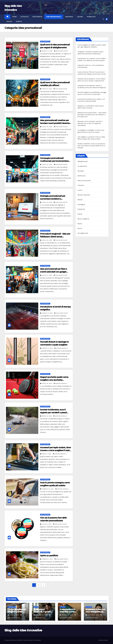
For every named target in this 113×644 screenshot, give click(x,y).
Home (14, 17)
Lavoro (80, 17)
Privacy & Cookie (103, 640)
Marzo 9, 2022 (47, 454)
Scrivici (19, 21)
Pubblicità (91, 17)
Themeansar (37, 640)
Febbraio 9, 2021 (48, 559)
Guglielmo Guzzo (61, 51)
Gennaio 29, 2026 (67, 615)
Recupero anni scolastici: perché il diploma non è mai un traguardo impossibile (90, 123)
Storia (80, 228)
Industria (69, 17)
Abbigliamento (83, 161)
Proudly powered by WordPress (14, 640)
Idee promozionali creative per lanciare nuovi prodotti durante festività (55, 123)
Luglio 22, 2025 (47, 164)
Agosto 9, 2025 (47, 89)
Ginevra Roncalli (61, 348)
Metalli (80, 200)
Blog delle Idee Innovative (23, 630)
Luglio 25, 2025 (47, 127)
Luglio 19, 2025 (47, 202)
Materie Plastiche (84, 195)
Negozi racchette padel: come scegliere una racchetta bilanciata (54, 380)
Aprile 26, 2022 (47, 383)
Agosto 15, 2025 (47, 51)
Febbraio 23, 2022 (48, 489)
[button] (103, 19)
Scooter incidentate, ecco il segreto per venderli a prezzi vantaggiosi (53, 413)
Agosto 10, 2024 (47, 313)
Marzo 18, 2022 (47, 416)
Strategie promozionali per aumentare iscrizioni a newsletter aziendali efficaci (53, 199)
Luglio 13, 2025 (47, 275)
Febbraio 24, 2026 (42, 615)
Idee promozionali (54, 17)
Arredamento (82, 166)
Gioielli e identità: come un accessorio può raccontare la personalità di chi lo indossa (91, 146)
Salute (9, 21)
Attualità (25, 17)
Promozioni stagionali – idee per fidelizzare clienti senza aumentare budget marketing (55, 237)
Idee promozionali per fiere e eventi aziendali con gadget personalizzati (54, 272)
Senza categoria (83, 219)
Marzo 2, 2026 (14, 615)
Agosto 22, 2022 (47, 348)
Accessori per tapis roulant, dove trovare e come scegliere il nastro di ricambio (56, 450)
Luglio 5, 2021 (47, 524)
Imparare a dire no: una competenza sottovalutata (95, 612)
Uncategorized (83, 233)
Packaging (81, 204)
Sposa (80, 224)
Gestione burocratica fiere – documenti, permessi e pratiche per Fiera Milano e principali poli (92, 115)
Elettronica (37, 17)
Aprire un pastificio (49, 556)
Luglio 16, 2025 (47, 240)
